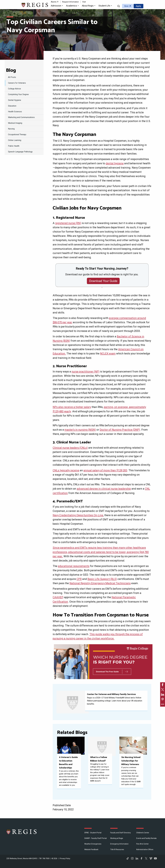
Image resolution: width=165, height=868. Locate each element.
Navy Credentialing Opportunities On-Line (78, 515)
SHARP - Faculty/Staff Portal (95, 838)
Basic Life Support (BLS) (102, 579)
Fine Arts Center (142, 844)
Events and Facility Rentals (146, 838)
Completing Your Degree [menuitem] (18, 94)
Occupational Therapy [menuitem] (17, 134)
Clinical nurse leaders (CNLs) (70, 448)
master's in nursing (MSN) (80, 430)
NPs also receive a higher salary (72, 407)
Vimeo (151, 858)
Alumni (54, 2)
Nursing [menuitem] (11, 129)
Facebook (142, 858)
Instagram (132, 858)
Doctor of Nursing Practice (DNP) (120, 430)
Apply (138, 6)
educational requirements (74, 566)
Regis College (22, 832)
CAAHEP (58, 597)
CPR (79, 579)
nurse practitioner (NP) (85, 372)
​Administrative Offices (145, 849)
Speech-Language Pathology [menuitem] (20, 152)
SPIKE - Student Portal (93, 833)
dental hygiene (115, 163)
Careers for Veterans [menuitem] (17, 83)
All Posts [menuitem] (12, 77)
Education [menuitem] (12, 106)
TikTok (128, 858)
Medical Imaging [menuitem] (15, 123)
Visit (84, 2)
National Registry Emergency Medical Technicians (100, 583)
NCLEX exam (108, 354)
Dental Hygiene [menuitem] (15, 100)
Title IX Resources (117, 849)
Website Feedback (91, 849)
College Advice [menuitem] (14, 89)
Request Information (70, 2)
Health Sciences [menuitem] (15, 112)
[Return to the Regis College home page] (35, 5)
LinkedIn (137, 858)
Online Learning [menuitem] (15, 140)
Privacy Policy (65, 858)
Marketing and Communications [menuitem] (21, 117)
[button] (57, 6)
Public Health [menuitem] (14, 146)
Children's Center (143, 833)
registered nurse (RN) (68, 223)
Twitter (146, 858)
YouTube (155, 858)
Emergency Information (119, 844)
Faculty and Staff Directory (121, 833)
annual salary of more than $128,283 (105, 470)
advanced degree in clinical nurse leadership (104, 489)
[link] (163, 685)
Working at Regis (117, 838)
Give (126, 6)
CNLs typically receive (66, 470)
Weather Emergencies (93, 844)
